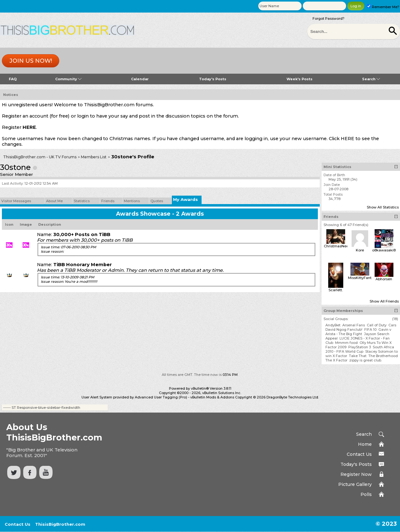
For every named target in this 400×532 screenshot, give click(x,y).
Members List (94, 157)
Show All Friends (384, 301)
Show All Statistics (383, 207)
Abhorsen (384, 279)
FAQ (13, 79)
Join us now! (31, 61)
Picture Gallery (355, 484)
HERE (29, 127)
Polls (366, 494)
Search (371, 79)
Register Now (356, 474)
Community (68, 79)
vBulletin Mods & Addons (212, 397)
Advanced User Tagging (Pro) (161, 397)
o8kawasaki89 (385, 250)
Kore (360, 250)
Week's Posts (300, 79)
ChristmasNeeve (338, 246)
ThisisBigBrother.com (60, 524)
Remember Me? (383, 7)
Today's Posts (213, 79)
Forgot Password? (329, 18)
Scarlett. (336, 290)
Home (365, 444)
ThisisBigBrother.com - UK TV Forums (40, 157)
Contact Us (359, 454)
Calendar (140, 79)
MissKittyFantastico (365, 278)
